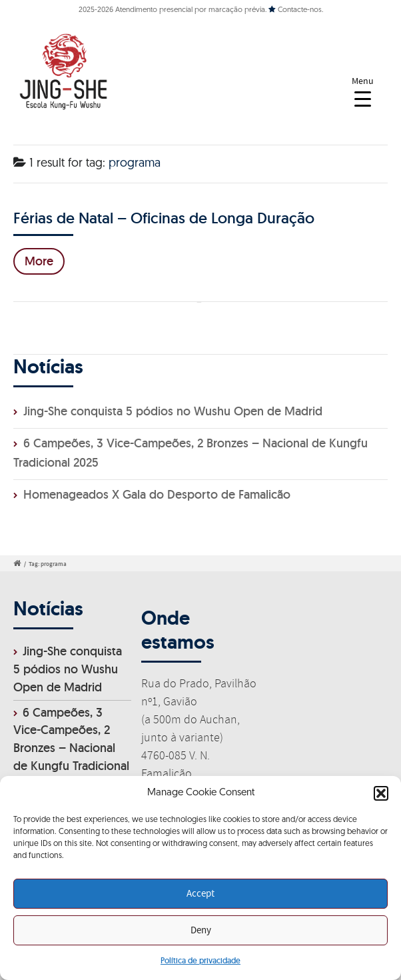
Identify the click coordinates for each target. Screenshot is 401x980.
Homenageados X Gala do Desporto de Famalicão (157, 494)
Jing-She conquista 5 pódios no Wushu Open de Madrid (173, 411)
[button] (381, 793)
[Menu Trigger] (363, 92)
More (39, 261)
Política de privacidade (200, 960)
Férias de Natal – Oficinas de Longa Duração (164, 218)
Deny (201, 931)
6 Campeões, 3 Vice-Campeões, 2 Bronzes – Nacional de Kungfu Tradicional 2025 (71, 748)
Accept (200, 894)
